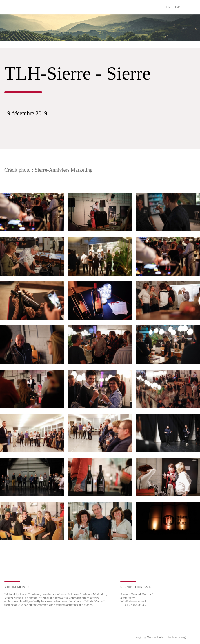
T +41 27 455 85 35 (133, 605)
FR (168, 7)
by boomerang (177, 637)
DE (178, 7)
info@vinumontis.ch (133, 601)
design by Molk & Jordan (150, 637)
